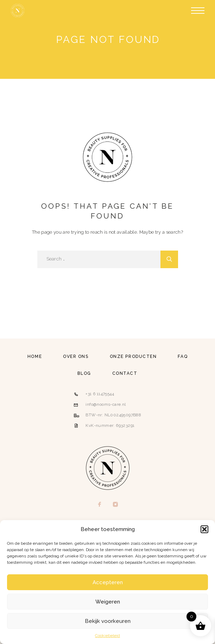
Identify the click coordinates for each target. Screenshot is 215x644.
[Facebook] (100, 505)
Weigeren (108, 602)
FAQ (183, 356)
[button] (204, 529)
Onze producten (133, 356)
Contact (125, 373)
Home (35, 356)
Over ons (76, 356)
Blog (84, 373)
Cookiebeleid (107, 636)
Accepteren (108, 582)
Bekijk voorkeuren (108, 621)
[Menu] (198, 11)
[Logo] (18, 11)
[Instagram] (116, 505)
